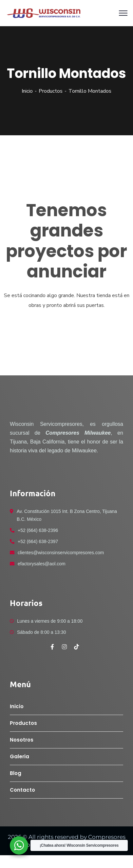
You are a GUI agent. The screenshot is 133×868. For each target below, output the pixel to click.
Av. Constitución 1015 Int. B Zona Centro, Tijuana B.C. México (67, 515)
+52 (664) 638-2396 (38, 530)
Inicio (27, 91)
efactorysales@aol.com (42, 564)
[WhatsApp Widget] (19, 845)
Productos (51, 91)
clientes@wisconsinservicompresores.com (61, 553)
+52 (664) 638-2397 (38, 541)
